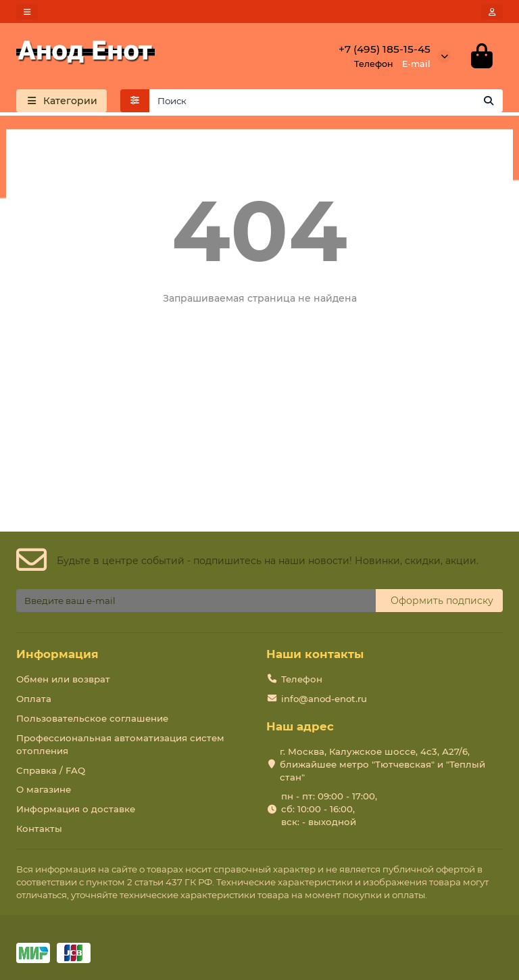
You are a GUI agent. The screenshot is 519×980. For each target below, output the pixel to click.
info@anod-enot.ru (324, 699)
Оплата (34, 699)
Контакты (39, 829)
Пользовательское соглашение (92, 718)
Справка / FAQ (51, 770)
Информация (57, 654)
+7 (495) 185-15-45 (385, 49)
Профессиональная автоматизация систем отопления (120, 744)
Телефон (302, 679)
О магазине (44, 790)
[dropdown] (27, 12)
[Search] (326, 101)
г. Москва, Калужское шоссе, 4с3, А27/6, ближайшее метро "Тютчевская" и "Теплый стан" (382, 764)
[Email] (196, 601)
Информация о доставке (76, 810)
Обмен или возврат (63, 679)
